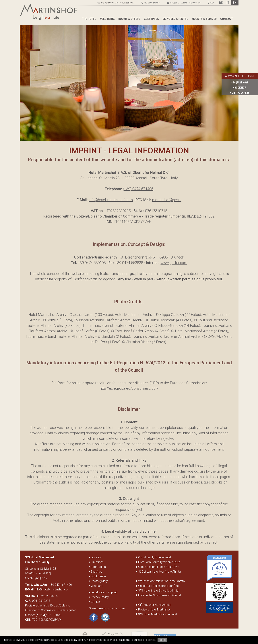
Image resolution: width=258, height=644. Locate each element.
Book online (97, 576)
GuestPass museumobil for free (158, 586)
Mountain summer (204, 19)
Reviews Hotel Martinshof (154, 609)
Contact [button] (227, 19)
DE (221, 3)
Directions (96, 562)
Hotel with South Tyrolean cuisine (159, 562)
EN (235, 3)
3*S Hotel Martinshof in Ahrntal (158, 614)
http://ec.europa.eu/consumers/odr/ (129, 388)
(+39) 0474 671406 (138, 189)
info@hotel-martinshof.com (111, 200)
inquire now (240, 83)
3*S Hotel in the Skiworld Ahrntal (159, 591)
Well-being (107, 19)
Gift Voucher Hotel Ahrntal (155, 605)
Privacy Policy (99, 597)
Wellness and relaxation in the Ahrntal (162, 581)
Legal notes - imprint (103, 592)
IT (228, 3)
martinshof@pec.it (167, 200)
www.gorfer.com (174, 263)
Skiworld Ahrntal (175, 19)
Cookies (95, 602)
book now (240, 88)
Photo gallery (98, 581)
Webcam (96, 586)
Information (97, 567)
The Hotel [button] (89, 19)
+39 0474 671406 (60, 585)
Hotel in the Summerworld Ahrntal (159, 595)
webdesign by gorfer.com (108, 608)
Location (96, 557)
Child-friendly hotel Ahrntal (155, 557)
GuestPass (151, 19)
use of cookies (147, 640)
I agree (162, 640)
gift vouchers (240, 93)
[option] (129, 83)
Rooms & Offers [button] (129, 19)
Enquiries (96, 572)
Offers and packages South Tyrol (159, 567)
